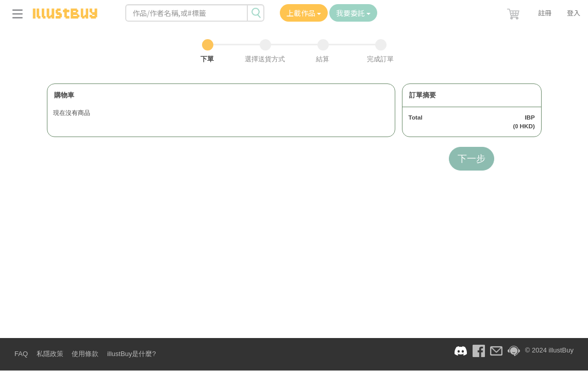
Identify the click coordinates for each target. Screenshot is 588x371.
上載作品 (304, 13)
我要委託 (353, 13)
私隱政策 (50, 354)
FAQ (21, 354)
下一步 (472, 159)
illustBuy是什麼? (132, 354)
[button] (514, 12)
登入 (574, 13)
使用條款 (85, 354)
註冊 (545, 13)
